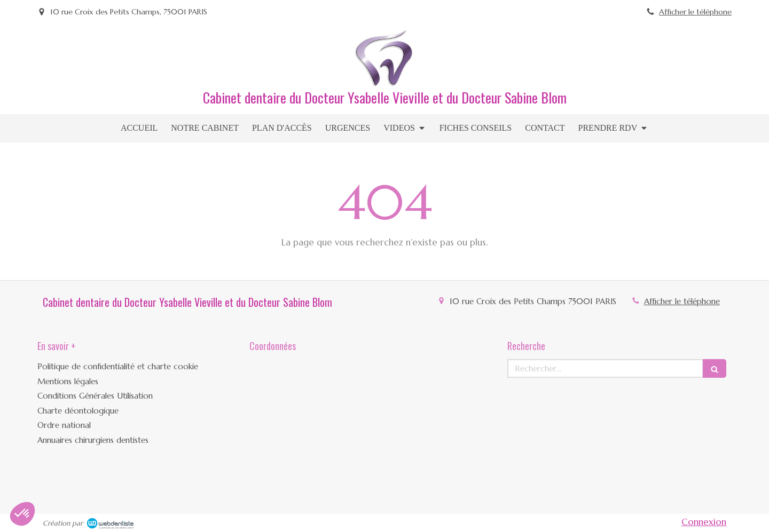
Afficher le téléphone (695, 12)
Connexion (704, 522)
